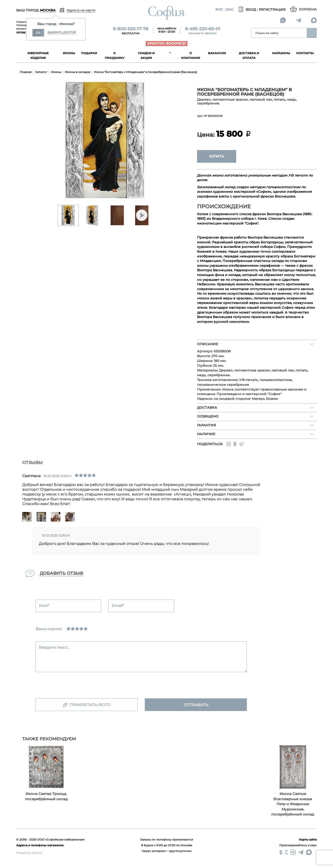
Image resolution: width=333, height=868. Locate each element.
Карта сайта (308, 839)
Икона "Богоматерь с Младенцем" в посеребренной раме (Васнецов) (146, 72)
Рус (219, 10)
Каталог (41, 72)
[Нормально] (77, 629)
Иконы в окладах (78, 72)
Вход (247, 10)
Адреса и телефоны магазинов (40, 845)
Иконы (56, 72)
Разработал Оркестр (29, 853)
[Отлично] (86, 629)
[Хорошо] (81, 629)
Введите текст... (54, 647)
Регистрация (272, 10)
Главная (26, 72)
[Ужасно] (68, 629)
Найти (312, 33)
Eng (230, 10)
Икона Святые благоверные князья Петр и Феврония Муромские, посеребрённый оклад (293, 804)
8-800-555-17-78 (131, 29)
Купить (217, 156)
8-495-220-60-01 (203, 29)
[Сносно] (73, 629)
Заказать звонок (203, 33)
